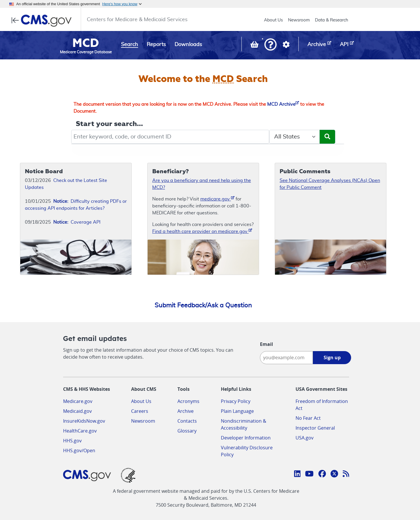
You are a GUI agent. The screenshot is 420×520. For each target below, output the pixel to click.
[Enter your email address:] (286, 358)
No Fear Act (308, 418)
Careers (140, 411)
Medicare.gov (78, 401)
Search (130, 45)
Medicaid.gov (77, 411)
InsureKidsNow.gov (84, 421)
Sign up (332, 357)
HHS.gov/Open (79, 450)
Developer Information (246, 438)
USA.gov (305, 438)
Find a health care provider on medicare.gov (202, 231)
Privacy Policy (236, 401)
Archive (186, 411)
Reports (156, 45)
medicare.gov (217, 199)
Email (266, 344)
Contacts (187, 421)
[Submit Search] (327, 137)
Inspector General (315, 428)
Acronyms (188, 401)
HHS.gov (72, 441)
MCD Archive (283, 104)
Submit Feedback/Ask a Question (203, 305)
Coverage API (77, 222)
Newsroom (299, 20)
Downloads (188, 45)
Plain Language (237, 411)
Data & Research (332, 20)
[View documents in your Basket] (255, 46)
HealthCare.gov (80, 431)
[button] (270, 45)
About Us (273, 20)
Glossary (187, 431)
